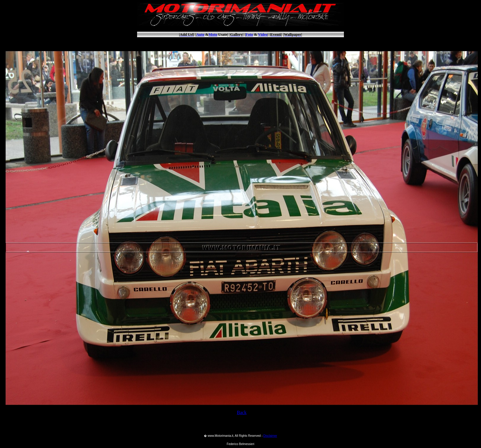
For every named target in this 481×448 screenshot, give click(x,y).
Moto (213, 34)
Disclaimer (270, 436)
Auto (200, 34)
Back (242, 412)
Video (263, 34)
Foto (249, 34)
